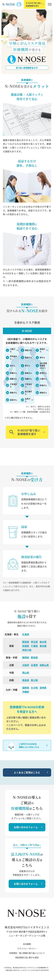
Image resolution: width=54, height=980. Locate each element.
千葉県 (34, 646)
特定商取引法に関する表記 (27, 957)
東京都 (43, 646)
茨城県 (26, 646)
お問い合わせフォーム (26, 827)
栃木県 (43, 642)
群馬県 (26, 642)
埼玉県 (34, 642)
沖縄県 (26, 692)
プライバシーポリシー (27, 948)
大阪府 (26, 665)
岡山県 (26, 673)
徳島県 (26, 680)
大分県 (34, 688)
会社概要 (27, 944)
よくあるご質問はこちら (27, 772)
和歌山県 (44, 665)
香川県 (34, 680)
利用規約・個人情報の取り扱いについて (27, 953)
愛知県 (34, 657)
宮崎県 (43, 688)
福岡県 (26, 688)
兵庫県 (34, 665)
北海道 (26, 634)
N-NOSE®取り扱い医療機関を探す (34, 4)
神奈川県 (27, 650)
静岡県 (26, 657)
